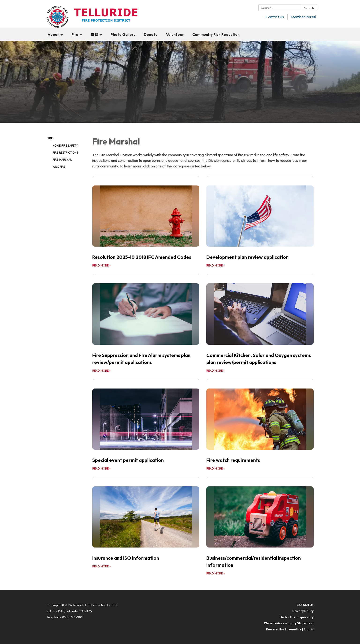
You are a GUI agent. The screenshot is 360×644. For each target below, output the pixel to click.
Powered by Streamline (284, 629)
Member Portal (303, 17)
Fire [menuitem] (75, 34)
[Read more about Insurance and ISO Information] (146, 526)
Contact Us (275, 17)
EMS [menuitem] (94, 34)
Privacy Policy (303, 611)
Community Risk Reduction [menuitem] (216, 34)
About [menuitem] (53, 34)
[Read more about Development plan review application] (260, 222)
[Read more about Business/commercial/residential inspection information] (260, 526)
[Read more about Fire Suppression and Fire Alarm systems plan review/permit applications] (146, 323)
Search (309, 8)
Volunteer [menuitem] (175, 34)
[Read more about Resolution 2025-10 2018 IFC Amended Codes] (146, 222)
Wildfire (59, 167)
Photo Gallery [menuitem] (123, 34)
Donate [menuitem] (151, 34)
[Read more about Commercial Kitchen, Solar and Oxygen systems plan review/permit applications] (260, 323)
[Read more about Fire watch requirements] (260, 425)
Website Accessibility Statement (289, 623)
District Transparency (297, 617)
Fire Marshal (62, 160)
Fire (50, 138)
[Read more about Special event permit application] (146, 425)
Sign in (309, 629)
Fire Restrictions (65, 153)
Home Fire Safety (65, 146)
